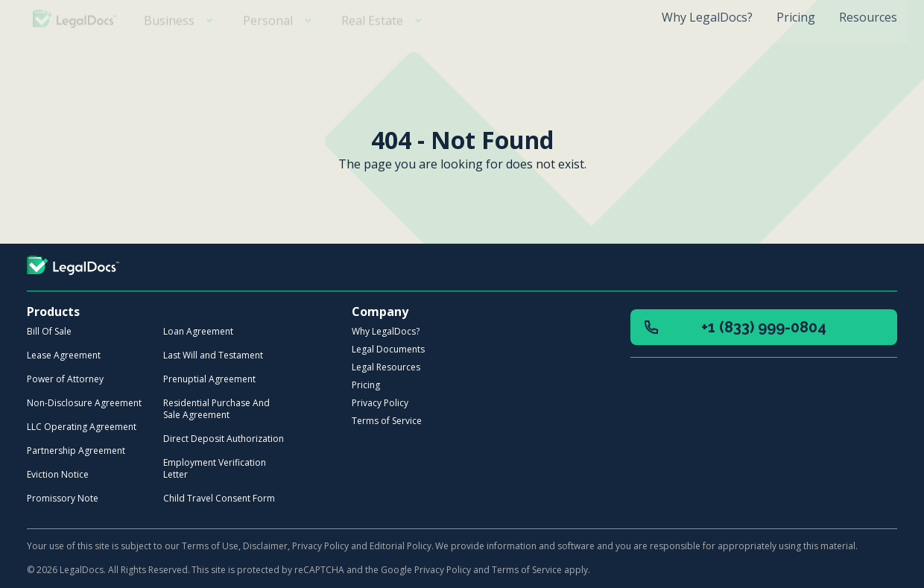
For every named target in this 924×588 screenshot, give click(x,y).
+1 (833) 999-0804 (734, 327)
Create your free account (712, 58)
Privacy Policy (380, 403)
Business (181, 58)
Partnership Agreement (76, 451)
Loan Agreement (198, 331)
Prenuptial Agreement (209, 379)
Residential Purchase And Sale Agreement (216, 409)
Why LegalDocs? (707, 17)
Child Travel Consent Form (219, 498)
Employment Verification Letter (215, 468)
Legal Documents (388, 349)
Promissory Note (63, 498)
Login (857, 58)
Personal (280, 58)
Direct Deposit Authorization (224, 439)
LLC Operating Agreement (82, 427)
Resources (868, 17)
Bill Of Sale (49, 331)
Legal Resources (386, 367)
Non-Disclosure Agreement (84, 403)
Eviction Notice (58, 474)
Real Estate (385, 58)
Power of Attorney (65, 379)
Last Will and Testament (213, 355)
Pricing (796, 17)
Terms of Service (387, 421)
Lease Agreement (64, 355)
